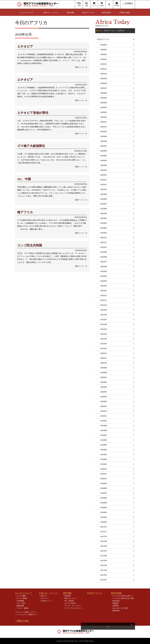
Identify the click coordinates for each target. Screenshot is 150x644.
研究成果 (67, 596)
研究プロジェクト (71, 598)
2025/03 (104, 107)
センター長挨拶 (22, 598)
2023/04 (104, 218)
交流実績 (115, 606)
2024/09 (104, 136)
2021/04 (104, 334)
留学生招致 (106, 13)
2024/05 (104, 156)
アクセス (94, 4)
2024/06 (104, 151)
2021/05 (104, 329)
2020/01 (104, 406)
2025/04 (104, 103)
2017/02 (104, 575)
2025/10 (104, 74)
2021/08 (104, 315)
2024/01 (104, 175)
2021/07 (104, 319)
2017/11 (104, 532)
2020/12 (104, 353)
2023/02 (104, 228)
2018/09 (104, 483)
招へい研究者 (69, 601)
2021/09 (104, 310)
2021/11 (104, 300)
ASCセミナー (45, 598)
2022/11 (104, 242)
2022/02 (104, 286)
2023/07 (104, 204)
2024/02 (104, 170)
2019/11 (104, 416)
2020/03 (104, 397)
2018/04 (104, 507)
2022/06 (104, 266)
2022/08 (104, 257)
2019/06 (104, 440)
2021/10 (104, 305)
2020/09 (104, 368)
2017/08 (104, 546)
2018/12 (104, 469)
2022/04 (104, 276)
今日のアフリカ (88, 13)
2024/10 (104, 131)
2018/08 (104, 488)
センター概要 (21, 596)
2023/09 (104, 194)
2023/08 (104, 199)
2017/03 (104, 570)
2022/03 (104, 281)
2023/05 (104, 213)
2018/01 (104, 522)
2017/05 (104, 560)
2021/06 (104, 324)
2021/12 (104, 295)
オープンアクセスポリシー (74, 608)
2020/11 (104, 358)
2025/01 (104, 117)
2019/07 (104, 435)
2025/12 (104, 64)
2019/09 (104, 426)
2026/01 (104, 59)
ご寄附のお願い (125, 13)
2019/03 (104, 454)
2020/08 (104, 372)
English (102, 4)
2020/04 (104, 392)
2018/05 (104, 503)
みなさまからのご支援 (120, 608)
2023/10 (104, 189)
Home (100, 31)
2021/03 (104, 339)
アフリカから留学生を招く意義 (123, 598)
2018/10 (104, 479)
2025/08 (104, 83)
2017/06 (104, 556)
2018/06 (104, 498)
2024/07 (104, 146)
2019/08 (104, 430)
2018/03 (104, 512)
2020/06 (104, 382)
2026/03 (104, 50)
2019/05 (104, 445)
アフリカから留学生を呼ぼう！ (123, 596)
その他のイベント (47, 601)
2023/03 (104, 223)
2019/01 (104, 464)
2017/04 (104, 565)
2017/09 (104, 541)
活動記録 (115, 603)
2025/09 (104, 78)
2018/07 (104, 493)
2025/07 (104, 88)
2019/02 (104, 459)
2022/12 (104, 238)
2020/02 (104, 401)
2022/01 (104, 291)
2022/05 (104, 271)
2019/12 (104, 411)
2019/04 (104, 450)
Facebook (117, 4)
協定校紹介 (116, 611)
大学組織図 (20, 601)
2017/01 (104, 580)
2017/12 (104, 527)
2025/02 (104, 112)
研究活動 (71, 13)
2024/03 (104, 165)
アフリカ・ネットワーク (73, 606)
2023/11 (104, 185)
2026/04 (104, 45)
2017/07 (104, 551)
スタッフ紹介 (21, 603)
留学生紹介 (116, 601)
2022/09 (104, 252)
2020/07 (104, 377)
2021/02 (104, 344)
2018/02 (104, 517)
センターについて (27, 13)
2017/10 (104, 536)
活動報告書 (20, 606)
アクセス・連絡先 (22, 608)
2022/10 (104, 247)
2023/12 (104, 180)
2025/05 (104, 98)
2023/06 (104, 209)
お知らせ (43, 596)
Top (131, 627)
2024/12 (104, 122)
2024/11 (104, 127)
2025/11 (104, 69)
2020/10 (104, 363)
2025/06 (104, 93)
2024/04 (104, 160)
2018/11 (104, 474)
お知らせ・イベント (51, 13)
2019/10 (104, 421)
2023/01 (104, 233)
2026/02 (104, 54)
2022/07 (104, 262)
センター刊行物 (70, 603)
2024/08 (104, 141)
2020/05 (104, 387)
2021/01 (104, 348)
